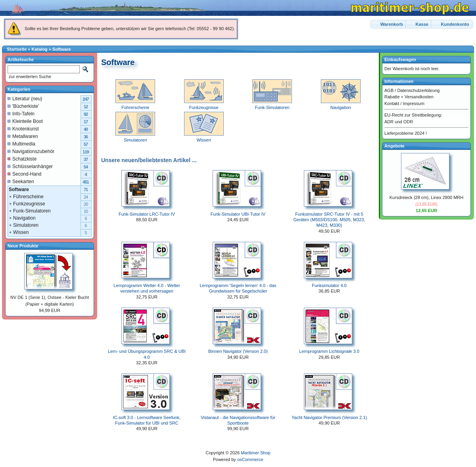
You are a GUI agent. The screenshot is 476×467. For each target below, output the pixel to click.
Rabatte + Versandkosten (409, 97)
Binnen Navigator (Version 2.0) (238, 351)
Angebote (394, 146)
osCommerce (250, 459)
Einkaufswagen (400, 59)
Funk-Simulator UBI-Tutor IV (238, 214)
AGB (389, 90)
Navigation (22, 218)
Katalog (40, 49)
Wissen (18, 232)
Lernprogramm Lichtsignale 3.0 (329, 351)
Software (61, 49)
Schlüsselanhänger (30, 167)
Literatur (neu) (25, 99)
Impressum (413, 103)
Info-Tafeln (21, 114)
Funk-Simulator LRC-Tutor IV (147, 214)
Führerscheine (26, 197)
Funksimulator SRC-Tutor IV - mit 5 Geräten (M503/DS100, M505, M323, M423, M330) (329, 220)
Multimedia (21, 144)
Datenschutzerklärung (418, 90)
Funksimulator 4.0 (329, 285)
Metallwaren (23, 136)
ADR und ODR (399, 122)
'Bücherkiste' (23, 106)
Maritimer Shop (256, 453)
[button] (389, 24)
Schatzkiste (22, 159)
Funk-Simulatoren (30, 211)
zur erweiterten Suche (29, 77)
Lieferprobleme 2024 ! (406, 133)
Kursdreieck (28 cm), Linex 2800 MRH (426, 197)
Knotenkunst (23, 129)
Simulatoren (23, 225)
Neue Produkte (23, 246)
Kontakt (392, 103)
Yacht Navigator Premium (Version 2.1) (329, 417)
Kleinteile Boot (25, 121)
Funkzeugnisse (27, 204)
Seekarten (21, 182)
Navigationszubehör (31, 151)
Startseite (17, 49)
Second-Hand (24, 174)
